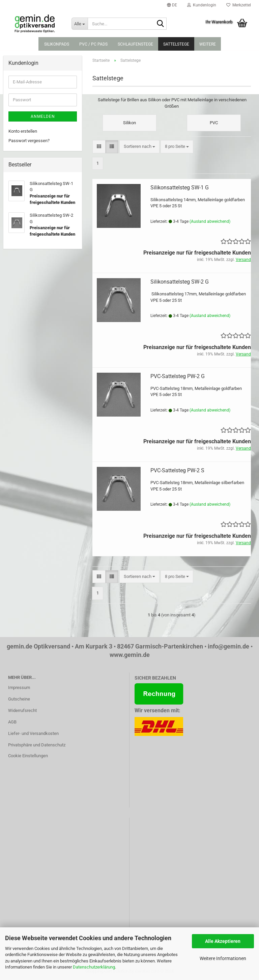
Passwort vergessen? (29, 141)
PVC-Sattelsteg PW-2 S (177, 470)
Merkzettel (239, 5)
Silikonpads (57, 44)
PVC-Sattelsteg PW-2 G (178, 376)
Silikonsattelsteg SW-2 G (180, 282)
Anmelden (43, 116)
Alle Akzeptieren (223, 941)
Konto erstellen (23, 131)
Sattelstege (176, 44)
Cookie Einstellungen (28, 756)
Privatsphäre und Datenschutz (37, 745)
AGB (12, 722)
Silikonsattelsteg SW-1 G (180, 188)
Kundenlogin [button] (202, 5)
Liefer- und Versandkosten (33, 733)
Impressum (19, 687)
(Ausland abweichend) (210, 221)
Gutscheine (19, 699)
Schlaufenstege (135, 44)
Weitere (208, 44)
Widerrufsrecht (22, 710)
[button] (172, 5)
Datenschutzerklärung (94, 967)
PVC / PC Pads (93, 44)
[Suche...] (80, 24)
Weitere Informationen (223, 958)
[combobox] (139, 147)
